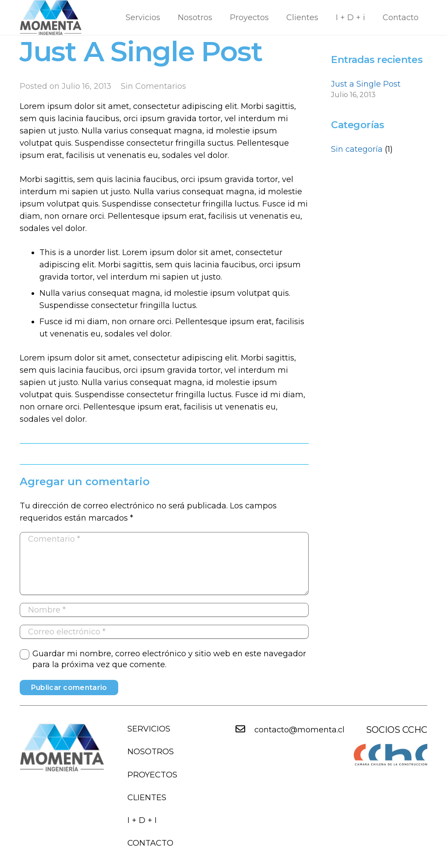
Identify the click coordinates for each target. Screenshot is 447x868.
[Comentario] (164, 563)
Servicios (149, 729)
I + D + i (142, 820)
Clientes (147, 798)
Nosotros (151, 752)
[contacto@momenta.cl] (245, 730)
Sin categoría (357, 149)
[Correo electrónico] (164, 632)
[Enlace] (51, 17)
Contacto (150, 843)
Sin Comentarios (153, 86)
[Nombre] (164, 610)
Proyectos (152, 775)
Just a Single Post (366, 84)
